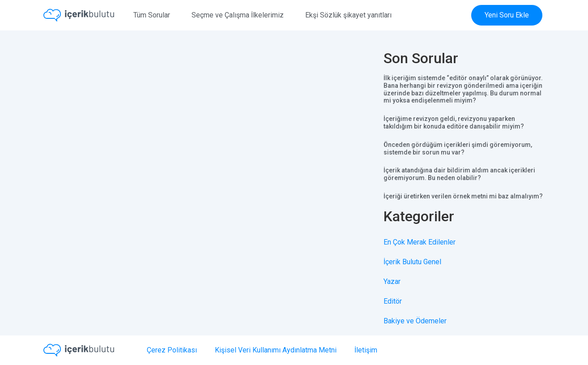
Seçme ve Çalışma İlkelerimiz (238, 15)
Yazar (392, 281)
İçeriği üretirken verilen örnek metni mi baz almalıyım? (463, 196)
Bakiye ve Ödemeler (415, 321)
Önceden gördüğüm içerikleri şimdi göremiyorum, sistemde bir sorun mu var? (458, 148)
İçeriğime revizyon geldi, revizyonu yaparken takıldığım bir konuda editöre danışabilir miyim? (454, 122)
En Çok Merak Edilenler (420, 242)
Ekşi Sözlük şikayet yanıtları (348, 15)
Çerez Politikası (172, 350)
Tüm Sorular (152, 15)
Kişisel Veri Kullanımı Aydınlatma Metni (276, 350)
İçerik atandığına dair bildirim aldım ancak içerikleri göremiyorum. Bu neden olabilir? (459, 174)
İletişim (366, 350)
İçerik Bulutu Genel (412, 262)
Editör (393, 301)
